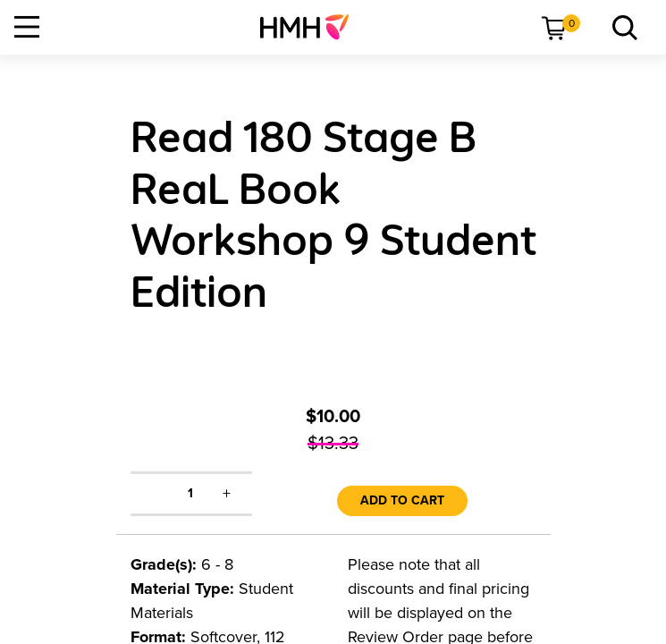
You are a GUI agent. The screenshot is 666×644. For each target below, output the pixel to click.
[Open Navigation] (27, 27)
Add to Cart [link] (402, 500)
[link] (312, 27)
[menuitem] (312, 27)
